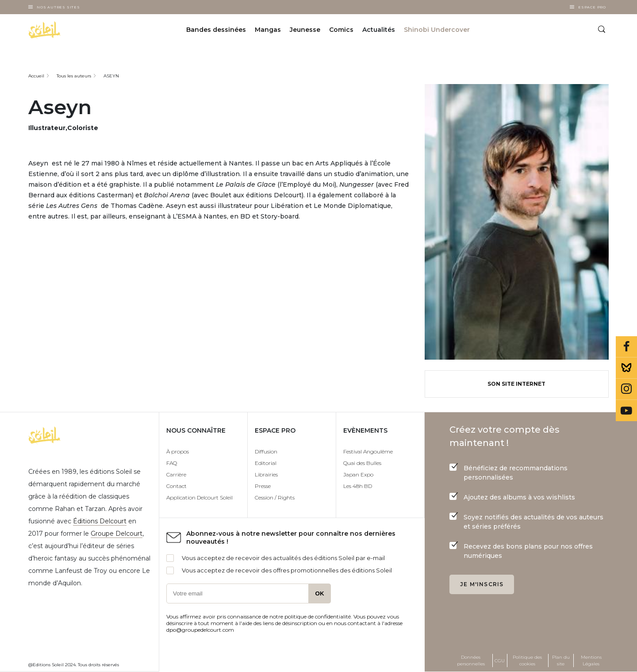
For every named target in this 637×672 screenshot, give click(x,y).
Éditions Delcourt (100, 521)
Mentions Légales (591, 660)
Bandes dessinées (216, 30)
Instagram (626, 389)
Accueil (36, 76)
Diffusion (266, 451)
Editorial (266, 463)
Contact (177, 486)
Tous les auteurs (74, 76)
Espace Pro (592, 7)
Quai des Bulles (362, 463)
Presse (263, 486)
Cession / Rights (275, 497)
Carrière (176, 474)
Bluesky (626, 368)
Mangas (268, 30)
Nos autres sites (58, 7)
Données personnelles (471, 660)
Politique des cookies (527, 660)
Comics (341, 30)
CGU (500, 661)
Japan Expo (358, 474)
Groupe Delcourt (117, 534)
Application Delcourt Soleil (200, 497)
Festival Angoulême (368, 451)
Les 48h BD (358, 486)
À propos (178, 451)
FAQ (172, 463)
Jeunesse (305, 30)
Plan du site (561, 660)
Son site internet (516, 384)
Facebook (626, 347)
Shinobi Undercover (437, 30)
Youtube (626, 411)
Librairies (266, 474)
